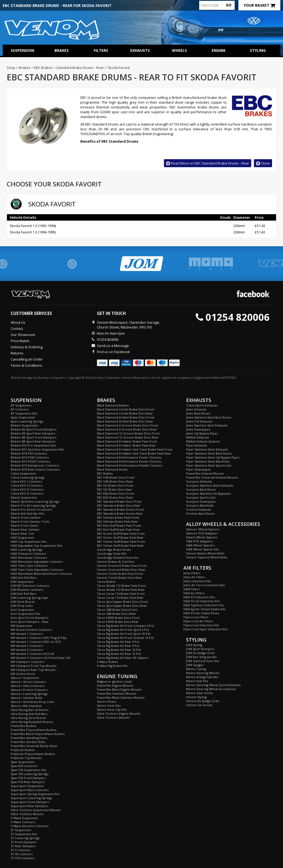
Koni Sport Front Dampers (29, 618)
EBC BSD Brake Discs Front (116, 493)
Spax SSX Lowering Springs (30, 774)
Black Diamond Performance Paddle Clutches (129, 465)
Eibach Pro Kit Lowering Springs (33, 505)
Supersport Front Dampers (30, 802)
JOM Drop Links (22, 606)
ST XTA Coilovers (23, 858)
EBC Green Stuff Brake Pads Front (121, 533)
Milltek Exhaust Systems (203, 441)
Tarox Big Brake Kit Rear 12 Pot (119, 654)
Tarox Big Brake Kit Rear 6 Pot (118, 646)
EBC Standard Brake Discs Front (119, 501)
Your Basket (259, 5)
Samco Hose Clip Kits (112, 709)
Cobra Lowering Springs (28, 477)
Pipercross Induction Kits (201, 625)
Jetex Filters (192, 573)
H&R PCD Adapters (199, 541)
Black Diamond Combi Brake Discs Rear (125, 413)
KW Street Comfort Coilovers (31, 630)
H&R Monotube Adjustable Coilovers (37, 562)
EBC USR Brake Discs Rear (115, 481)
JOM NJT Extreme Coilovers (30, 586)
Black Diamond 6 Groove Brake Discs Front (127, 425)
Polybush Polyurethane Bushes (33, 754)
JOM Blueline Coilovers (27, 590)
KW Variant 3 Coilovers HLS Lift (32, 654)
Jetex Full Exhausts (199, 421)
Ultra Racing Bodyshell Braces (32, 722)
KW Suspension (21, 626)
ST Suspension (21, 830)
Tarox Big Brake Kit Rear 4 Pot (118, 642)
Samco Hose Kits (109, 705)
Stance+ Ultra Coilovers (27, 686)
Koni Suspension (22, 610)
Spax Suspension (23, 762)
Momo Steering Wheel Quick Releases (213, 685)
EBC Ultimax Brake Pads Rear (117, 521)
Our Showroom (23, 335)
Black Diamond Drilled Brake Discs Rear (125, 421)
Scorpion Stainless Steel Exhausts (210, 485)
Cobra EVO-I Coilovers (26, 481)
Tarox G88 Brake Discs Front (117, 610)
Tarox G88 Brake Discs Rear (117, 614)
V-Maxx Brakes (107, 662)
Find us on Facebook (113, 352)
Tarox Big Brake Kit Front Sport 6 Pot (123, 630)
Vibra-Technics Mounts (27, 814)
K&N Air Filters (194, 593)
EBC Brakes (105, 473)
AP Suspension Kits (24, 413)
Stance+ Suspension (25, 678)
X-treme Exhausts (199, 509)
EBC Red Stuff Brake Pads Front (119, 525)
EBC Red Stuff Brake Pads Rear (118, 529)
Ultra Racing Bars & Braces (30, 710)
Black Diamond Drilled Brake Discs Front (126, 417)
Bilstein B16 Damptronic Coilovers (35, 465)
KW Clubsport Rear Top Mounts (33, 670)
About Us (18, 322)
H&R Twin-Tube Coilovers (29, 566)
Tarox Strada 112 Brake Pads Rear (121, 590)
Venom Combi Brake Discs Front (120, 574)
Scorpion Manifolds (200, 505)
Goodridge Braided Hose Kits (118, 558)
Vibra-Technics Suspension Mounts (36, 810)
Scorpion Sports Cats (201, 497)
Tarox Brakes (106, 582)
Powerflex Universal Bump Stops (34, 746)
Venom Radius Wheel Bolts (205, 553)
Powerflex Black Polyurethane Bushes (38, 734)
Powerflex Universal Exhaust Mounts (212, 477)
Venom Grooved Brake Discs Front (122, 566)
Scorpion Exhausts (199, 481)
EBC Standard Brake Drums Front (120, 509)
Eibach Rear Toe (22, 533)
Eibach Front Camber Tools (30, 521)
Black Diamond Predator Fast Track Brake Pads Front (135, 449)
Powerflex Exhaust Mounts (205, 473)
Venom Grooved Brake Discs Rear (121, 570)
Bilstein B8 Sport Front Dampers (34, 437)
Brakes (62, 50)
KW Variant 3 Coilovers (27, 650)
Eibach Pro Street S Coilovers (31, 509)
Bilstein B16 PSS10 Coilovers (30, 461)
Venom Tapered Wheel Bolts (207, 557)
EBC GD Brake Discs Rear (115, 489)
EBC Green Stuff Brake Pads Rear (120, 537)
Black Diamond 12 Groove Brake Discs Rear (128, 437)
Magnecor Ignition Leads (114, 681)
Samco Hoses (106, 701)
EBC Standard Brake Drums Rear (120, 513)
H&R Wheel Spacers (200, 545)
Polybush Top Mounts (26, 758)
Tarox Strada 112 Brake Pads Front (121, 586)
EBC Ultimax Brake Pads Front (118, 517)
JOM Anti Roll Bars (23, 594)
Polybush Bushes (23, 750)
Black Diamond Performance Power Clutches (129, 457)
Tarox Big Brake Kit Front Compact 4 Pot (125, 626)
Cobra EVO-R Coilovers (27, 493)
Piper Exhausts (196, 445)
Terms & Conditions (26, 365)
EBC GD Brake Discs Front (115, 485)
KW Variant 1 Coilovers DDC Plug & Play (39, 638)
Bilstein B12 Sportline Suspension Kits (37, 449)
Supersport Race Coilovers (30, 790)
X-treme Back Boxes (200, 513)
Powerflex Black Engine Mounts (119, 689)
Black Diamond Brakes (113, 405)
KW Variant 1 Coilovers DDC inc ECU (36, 642)
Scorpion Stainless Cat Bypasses (209, 493)
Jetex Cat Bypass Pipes (202, 433)
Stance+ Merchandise (26, 706)
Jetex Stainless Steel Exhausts (207, 425)
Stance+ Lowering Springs (29, 694)
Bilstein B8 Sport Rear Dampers (33, 441)
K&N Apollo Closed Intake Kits (205, 609)
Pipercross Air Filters (198, 621)
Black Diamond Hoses (112, 469)
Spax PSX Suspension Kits (28, 770)
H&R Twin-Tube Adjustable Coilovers (37, 570)
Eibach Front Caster (25, 525)
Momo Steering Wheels (203, 673)
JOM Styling (194, 645)
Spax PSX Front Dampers (28, 778)
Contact (17, 329)
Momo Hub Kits (197, 681)
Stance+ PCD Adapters (202, 533)
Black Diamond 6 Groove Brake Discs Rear (127, 429)
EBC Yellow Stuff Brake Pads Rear (120, 546)
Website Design (22, 378)
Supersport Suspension (27, 786)
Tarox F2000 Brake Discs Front (118, 618)
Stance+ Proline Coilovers (29, 690)
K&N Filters (191, 589)
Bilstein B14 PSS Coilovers (29, 453)
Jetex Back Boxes (198, 413)
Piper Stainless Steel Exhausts (207, 449)
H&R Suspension (22, 537)
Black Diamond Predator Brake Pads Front (127, 441)
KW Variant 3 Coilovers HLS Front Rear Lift (40, 658)
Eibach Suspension (24, 497)
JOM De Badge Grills (200, 653)
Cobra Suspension (23, 473)
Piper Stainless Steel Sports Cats (209, 465)
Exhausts (140, 50)
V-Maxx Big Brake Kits (112, 666)
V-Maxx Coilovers (23, 822)
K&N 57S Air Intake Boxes (201, 613)
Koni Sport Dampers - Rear (30, 622)
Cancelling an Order (27, 359)
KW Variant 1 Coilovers (27, 634)
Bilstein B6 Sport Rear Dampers (33, 433)
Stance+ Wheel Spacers (203, 529)
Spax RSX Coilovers (24, 766)
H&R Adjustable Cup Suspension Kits (36, 546)
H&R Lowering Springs (27, 550)
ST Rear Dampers (23, 846)
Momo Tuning (196, 669)
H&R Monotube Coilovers (29, 558)
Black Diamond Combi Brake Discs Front (125, 409)
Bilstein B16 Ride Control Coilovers (35, 469)
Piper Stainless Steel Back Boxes (209, 453)
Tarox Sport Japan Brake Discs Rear (122, 606)
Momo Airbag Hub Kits (202, 677)
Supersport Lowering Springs (31, 798)
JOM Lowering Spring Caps (29, 598)
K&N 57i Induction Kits (199, 597)
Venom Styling (196, 697)
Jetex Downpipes (198, 429)
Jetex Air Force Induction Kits (204, 585)
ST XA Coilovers (22, 854)
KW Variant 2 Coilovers (27, 646)
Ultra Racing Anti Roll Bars (29, 714)
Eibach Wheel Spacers (202, 537)
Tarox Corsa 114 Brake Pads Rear (120, 598)
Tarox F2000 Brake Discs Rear (118, 622)
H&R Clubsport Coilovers (28, 554)
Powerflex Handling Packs (29, 738)
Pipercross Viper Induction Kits (205, 629)
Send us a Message (113, 346)
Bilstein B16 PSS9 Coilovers (30, 457)
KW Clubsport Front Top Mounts (34, 666)
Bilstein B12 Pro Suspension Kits (33, 445)
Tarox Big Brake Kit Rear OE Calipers (123, 658)
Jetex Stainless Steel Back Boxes (209, 417)
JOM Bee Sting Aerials (201, 657)
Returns (17, 353)
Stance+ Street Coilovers (28, 682)
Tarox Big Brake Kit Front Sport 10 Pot (124, 634)
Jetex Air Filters (194, 577)
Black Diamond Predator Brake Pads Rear (126, 445)
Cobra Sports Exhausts (202, 405)
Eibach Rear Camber (25, 529)
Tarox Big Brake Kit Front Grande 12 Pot (125, 638)
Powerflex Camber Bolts (28, 742)
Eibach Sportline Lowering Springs (35, 501)
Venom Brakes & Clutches (115, 562)
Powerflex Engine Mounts (115, 685)
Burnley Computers (52, 378)
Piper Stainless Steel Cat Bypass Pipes (213, 457)
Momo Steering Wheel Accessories (211, 689)
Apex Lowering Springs (27, 421)
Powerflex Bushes (23, 726)
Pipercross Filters (196, 617)
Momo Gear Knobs (200, 693)
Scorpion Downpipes (201, 501)
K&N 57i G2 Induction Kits (202, 601)
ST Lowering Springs (25, 838)
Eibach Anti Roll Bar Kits (27, 513)
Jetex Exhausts (196, 409)
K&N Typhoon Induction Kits (204, 605)
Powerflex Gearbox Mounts (117, 693)
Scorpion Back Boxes (201, 489)
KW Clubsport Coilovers (27, 662)
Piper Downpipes (198, 469)
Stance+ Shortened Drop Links (32, 702)
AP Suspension (21, 405)
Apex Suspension (23, 417)
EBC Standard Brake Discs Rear (119, 505)
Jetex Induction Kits (197, 581)
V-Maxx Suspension (24, 818)
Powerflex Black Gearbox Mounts (121, 697)
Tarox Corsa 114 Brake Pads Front (121, 594)
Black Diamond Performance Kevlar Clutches (129, 461)
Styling (258, 50)
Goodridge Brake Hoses (114, 550)
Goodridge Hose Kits (112, 554)
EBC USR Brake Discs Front (116, 477)
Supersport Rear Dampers (29, 806)
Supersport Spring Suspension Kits (35, 794)
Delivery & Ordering (27, 347)
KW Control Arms (23, 674)
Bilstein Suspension (24, 425)
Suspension (22, 50)
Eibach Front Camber (26, 517)
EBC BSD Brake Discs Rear (115, 497)
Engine (219, 50)
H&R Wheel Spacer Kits (203, 549)
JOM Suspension (22, 582)
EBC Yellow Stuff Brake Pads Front (121, 541)
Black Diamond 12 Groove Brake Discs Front (128, 433)
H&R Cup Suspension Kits (29, 541)
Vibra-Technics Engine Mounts (119, 713)
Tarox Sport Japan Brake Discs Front (122, 602)
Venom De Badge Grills (203, 701)
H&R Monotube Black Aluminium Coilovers (41, 574)
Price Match (20, 341)
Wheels (179, 50)
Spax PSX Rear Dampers (28, 782)
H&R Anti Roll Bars (24, 578)
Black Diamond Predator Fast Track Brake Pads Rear (134, 453)
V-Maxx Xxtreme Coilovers (30, 826)
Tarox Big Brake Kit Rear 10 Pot (119, 650)
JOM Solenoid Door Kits (203, 661)
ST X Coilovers (21, 850)
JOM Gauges (195, 665)
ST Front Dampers (24, 842)
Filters (101, 50)
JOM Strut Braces (23, 602)
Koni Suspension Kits (25, 614)
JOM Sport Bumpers (200, 649)
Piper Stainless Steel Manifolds (208, 461)
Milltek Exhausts (197, 437)
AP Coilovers (20, 409)
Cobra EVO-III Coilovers (27, 489)
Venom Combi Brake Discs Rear (119, 578)
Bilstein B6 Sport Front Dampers (34, 429)
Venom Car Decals (199, 705)
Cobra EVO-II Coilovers (27, 485)
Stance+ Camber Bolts (26, 698)
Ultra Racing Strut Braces (28, 718)
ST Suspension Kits (24, 834)
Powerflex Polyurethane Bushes (34, 730)
